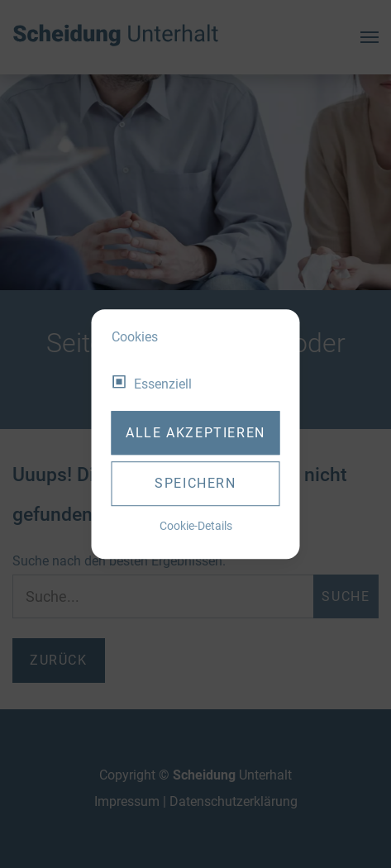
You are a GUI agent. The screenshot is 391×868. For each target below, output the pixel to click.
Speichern (195, 483)
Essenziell (163, 384)
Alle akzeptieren (195, 433)
